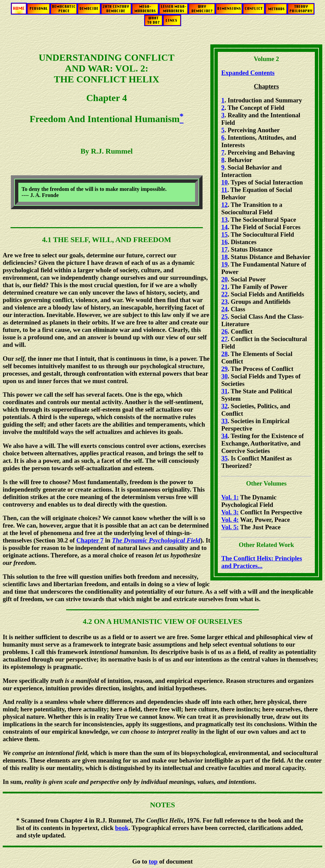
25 (224, 317)
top (153, 861)
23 (224, 302)
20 (224, 279)
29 (224, 369)
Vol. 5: (230, 527)
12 (224, 205)
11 (224, 190)
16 (224, 242)
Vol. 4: (230, 520)
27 (224, 339)
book (122, 828)
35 (224, 458)
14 (224, 227)
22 (224, 294)
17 (224, 249)
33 (224, 421)
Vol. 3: (230, 512)
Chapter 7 (90, 540)
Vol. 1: (230, 497)
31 (224, 391)
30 (224, 376)
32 (224, 406)
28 (224, 354)
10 (224, 182)
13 (224, 220)
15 (224, 234)
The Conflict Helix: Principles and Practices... (262, 562)
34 (224, 436)
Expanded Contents (248, 73)
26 (224, 331)
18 (224, 257)
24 (224, 309)
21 (224, 287)
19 (224, 264)
